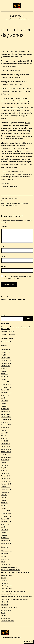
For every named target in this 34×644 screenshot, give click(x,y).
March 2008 (5, 473)
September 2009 (6, 425)
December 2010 (6, 385)
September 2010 (6, 393)
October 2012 (5, 366)
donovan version (23, 104)
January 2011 (5, 382)
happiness (4, 583)
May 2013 (4, 355)
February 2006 (6, 540)
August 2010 (5, 395)
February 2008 (6, 476)
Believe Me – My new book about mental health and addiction (16, 328)
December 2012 (6, 360)
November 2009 (6, 420)
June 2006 (4, 530)
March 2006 (5, 538)
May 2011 (4, 371)
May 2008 (4, 468)
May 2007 (4, 500)
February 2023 (6, 352)
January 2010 (5, 414)
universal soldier (15, 77)
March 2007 (5, 506)
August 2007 (5, 492)
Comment (5, 227)
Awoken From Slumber (8, 334)
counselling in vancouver (10, 186)
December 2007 (6, 481)
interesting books (7, 586)
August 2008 (5, 460)
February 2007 (6, 508)
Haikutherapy (17, 16)
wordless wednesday (8, 621)
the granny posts (6, 610)
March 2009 (5, 441)
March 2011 (5, 377)
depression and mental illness (10, 570)
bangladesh (8, 133)
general (3, 578)
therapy (3, 615)
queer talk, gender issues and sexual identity (15, 599)
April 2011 (4, 374)
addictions (4, 554)
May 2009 (4, 436)
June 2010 (4, 401)
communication (6, 564)
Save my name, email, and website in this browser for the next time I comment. (17, 277)
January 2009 (5, 446)
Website (4, 266)
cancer (3, 562)
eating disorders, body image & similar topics (15, 572)
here (28, 113)
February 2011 (6, 379)
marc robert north (7, 51)
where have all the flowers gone (12, 108)
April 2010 (4, 406)
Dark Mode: (29, 642)
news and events (6, 589)
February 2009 (6, 444)
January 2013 (5, 358)
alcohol (3, 556)
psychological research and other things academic (17, 597)
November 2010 (6, 387)
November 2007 (6, 484)
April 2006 (4, 535)
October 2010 (5, 390)
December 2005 (6, 543)
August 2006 (5, 524)
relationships (5, 602)
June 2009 (4, 433)
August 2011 (5, 368)
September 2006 (6, 522)
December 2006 (6, 514)
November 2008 (6, 452)
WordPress (17, 637)
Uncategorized (6, 618)
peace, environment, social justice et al (13, 591)
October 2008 (5, 454)
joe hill (28, 123)
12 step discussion (7, 551)
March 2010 (5, 409)
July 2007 (4, 495)
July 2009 (4, 430)
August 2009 (5, 428)
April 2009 (4, 438)
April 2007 (4, 503)
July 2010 (4, 398)
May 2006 (4, 532)
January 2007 (5, 511)
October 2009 (5, 422)
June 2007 (4, 497)
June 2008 (4, 465)
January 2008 (5, 479)
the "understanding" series (9, 607)
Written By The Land (7, 331)
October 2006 (5, 519)
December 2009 (6, 417)
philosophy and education (9, 594)
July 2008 (4, 463)
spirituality (4, 605)
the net (3, 613)
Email (3, 256)
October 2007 (5, 487)
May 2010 (4, 403)
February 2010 (6, 411)
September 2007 (6, 489)
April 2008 (4, 471)
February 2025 (6, 350)
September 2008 (6, 457)
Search (3, 315)
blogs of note (5, 559)
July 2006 (4, 527)
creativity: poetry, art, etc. (17, 203)
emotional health (6, 575)
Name (3, 246)
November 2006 (6, 516)
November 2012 (6, 363)
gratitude (4, 581)
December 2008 (6, 449)
